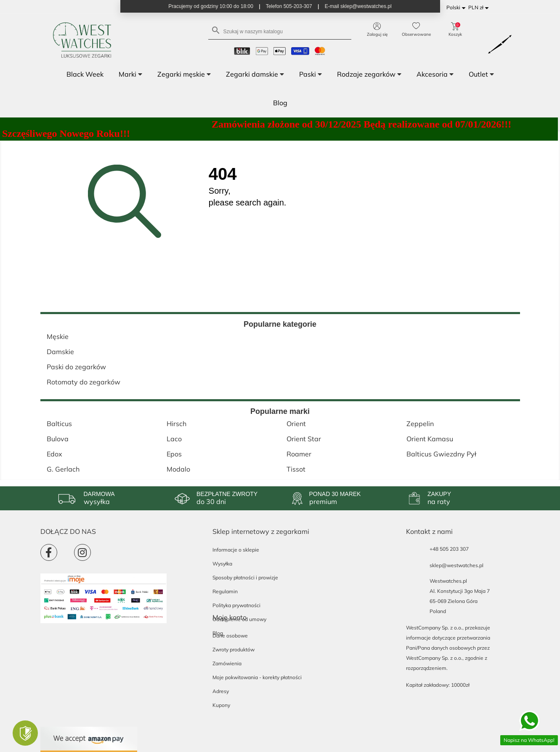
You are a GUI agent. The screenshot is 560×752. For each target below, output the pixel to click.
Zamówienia (227, 663)
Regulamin (225, 591)
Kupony (221, 705)
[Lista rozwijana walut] (480, 8)
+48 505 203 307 (449, 549)
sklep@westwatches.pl (456, 565)
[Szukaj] (280, 31)
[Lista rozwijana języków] (457, 8)
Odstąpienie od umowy (239, 619)
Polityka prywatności (236, 605)
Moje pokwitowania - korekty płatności (257, 677)
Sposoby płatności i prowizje (245, 577)
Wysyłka (222, 564)
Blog (218, 633)
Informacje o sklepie (236, 550)
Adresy (221, 691)
